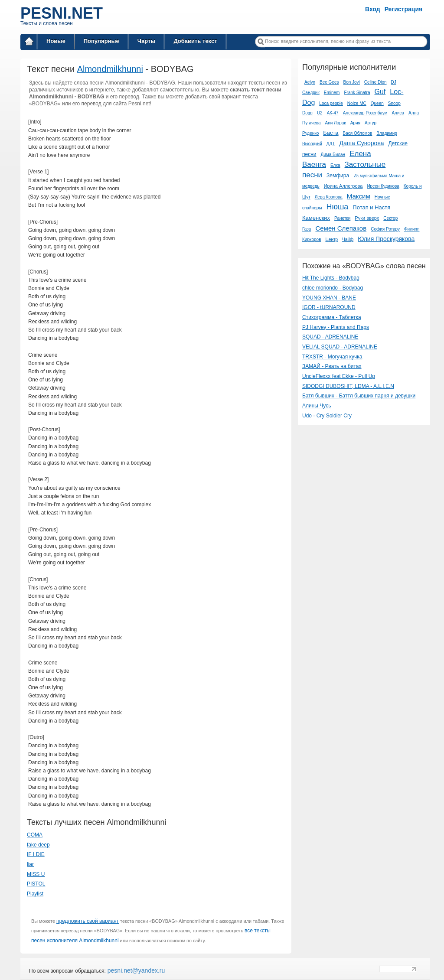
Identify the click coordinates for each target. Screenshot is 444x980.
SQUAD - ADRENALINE (330, 337)
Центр (331, 239)
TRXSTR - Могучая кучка (332, 357)
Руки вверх (367, 218)
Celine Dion (375, 82)
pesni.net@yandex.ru (135, 970)
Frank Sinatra (357, 93)
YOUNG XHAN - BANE (329, 298)
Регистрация (404, 9)
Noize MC (357, 103)
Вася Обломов (358, 133)
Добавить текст (195, 41)
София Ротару (385, 229)
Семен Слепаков (341, 228)
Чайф (348, 239)
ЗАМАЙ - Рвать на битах (332, 366)
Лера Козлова (329, 197)
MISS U (36, 874)
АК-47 (333, 113)
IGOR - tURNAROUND (329, 307)
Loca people (331, 103)
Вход (373, 9)
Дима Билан (333, 155)
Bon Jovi (351, 82)
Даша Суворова (361, 143)
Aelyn (310, 82)
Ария (355, 123)
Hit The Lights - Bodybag (331, 278)
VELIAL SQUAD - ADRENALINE (340, 347)
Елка (335, 165)
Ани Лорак (335, 123)
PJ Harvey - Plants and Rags (336, 327)
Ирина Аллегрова (343, 186)
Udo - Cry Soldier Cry (327, 416)
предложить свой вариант (88, 921)
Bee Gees (329, 82)
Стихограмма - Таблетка (332, 317)
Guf (380, 92)
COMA (35, 835)
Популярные (101, 41)
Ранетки (342, 218)
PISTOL (36, 884)
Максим (359, 196)
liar (30, 864)
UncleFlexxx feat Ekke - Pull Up (339, 376)
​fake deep (38, 845)
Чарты (147, 41)
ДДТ (331, 144)
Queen (377, 103)
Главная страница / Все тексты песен (29, 43)
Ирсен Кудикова (383, 186)
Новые (56, 41)
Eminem (332, 93)
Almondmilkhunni (110, 69)
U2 (320, 113)
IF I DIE (36, 854)
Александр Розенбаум (365, 113)
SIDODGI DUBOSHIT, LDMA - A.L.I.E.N (348, 386)
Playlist (35, 894)
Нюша (337, 207)
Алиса (398, 113)
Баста (331, 133)
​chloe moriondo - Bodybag (333, 288)
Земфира (338, 176)
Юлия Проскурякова (386, 239)
